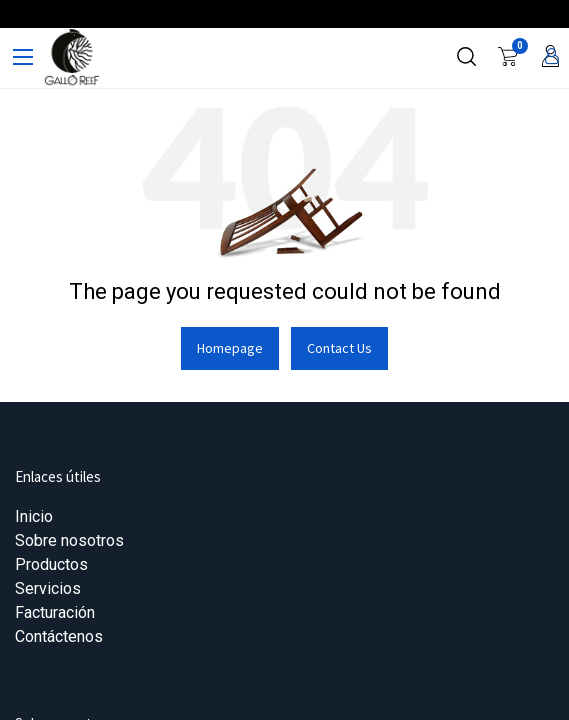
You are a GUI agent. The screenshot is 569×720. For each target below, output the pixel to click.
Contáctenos (59, 636)
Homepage (230, 348)
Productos (51, 564)
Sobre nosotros (69, 540)
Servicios (48, 588)
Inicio (34, 516)
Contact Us (339, 348)
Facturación (55, 612)
